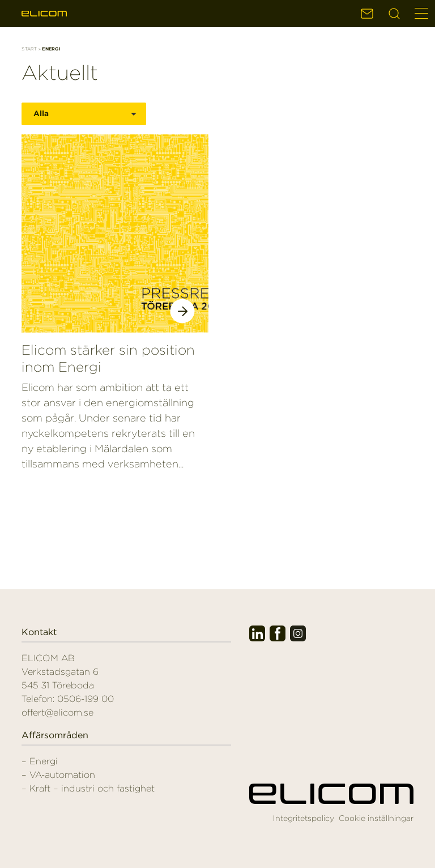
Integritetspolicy (304, 818)
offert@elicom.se (57, 712)
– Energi (40, 761)
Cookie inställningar (376, 818)
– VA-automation (58, 775)
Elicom (44, 14)
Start (29, 49)
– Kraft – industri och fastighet (88, 788)
